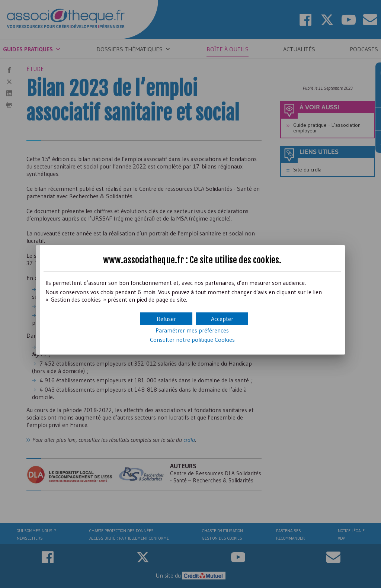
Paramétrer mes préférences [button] (192, 330)
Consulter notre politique (192, 340)
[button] (222, 319)
